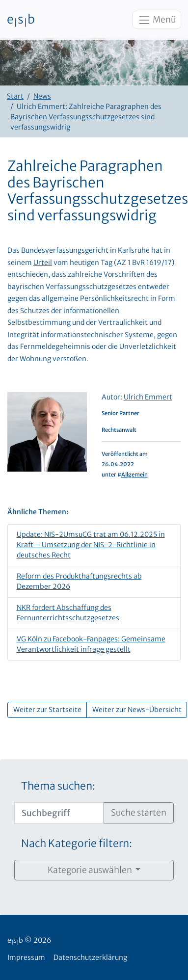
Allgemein (134, 475)
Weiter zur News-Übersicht (137, 710)
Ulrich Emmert (148, 397)
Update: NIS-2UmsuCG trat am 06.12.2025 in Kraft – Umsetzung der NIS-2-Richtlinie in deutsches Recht (91, 545)
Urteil (43, 263)
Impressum (26, 957)
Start (15, 96)
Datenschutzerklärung (90, 957)
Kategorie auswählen (91, 870)
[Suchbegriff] (59, 813)
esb (21, 20)
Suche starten (139, 813)
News (42, 96)
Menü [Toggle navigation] (157, 20)
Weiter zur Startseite (47, 710)
